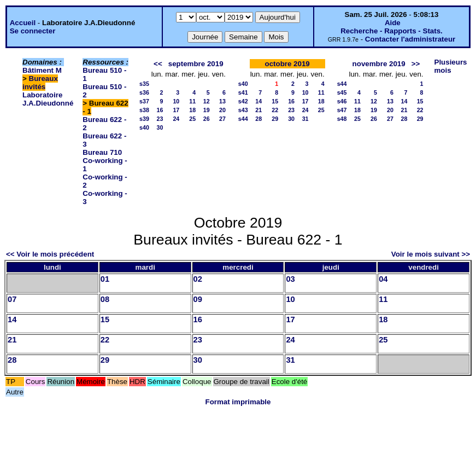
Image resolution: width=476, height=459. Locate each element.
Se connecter (33, 31)
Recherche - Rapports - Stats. (392, 31)
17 (176, 110)
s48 (342, 119)
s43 (243, 110)
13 (222, 101)
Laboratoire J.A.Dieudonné (48, 99)
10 (176, 101)
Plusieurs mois (451, 66)
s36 (144, 92)
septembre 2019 (196, 64)
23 (160, 119)
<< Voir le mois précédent (50, 254)
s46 (342, 101)
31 (305, 119)
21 (258, 110)
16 (160, 110)
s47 (342, 110)
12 (207, 101)
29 (275, 119)
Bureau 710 (102, 152)
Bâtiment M (42, 70)
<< (158, 64)
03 (290, 279)
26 (207, 119)
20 (222, 110)
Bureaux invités (40, 83)
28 (258, 119)
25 (192, 119)
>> (416, 64)
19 (207, 110)
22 (275, 110)
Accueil (23, 23)
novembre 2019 (379, 64)
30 (160, 127)
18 (192, 110)
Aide (393, 23)
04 (383, 279)
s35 (144, 84)
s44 (243, 119)
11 (192, 101)
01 (105, 279)
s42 (243, 101)
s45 (342, 92)
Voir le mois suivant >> (431, 254)
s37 (144, 101)
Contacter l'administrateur (410, 39)
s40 (144, 127)
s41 (243, 92)
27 (222, 119)
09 (198, 299)
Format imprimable (238, 402)
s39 (144, 119)
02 (198, 279)
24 (176, 119)
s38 (144, 110)
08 (105, 299)
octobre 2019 (287, 64)
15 (275, 101)
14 (258, 101)
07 (12, 299)
